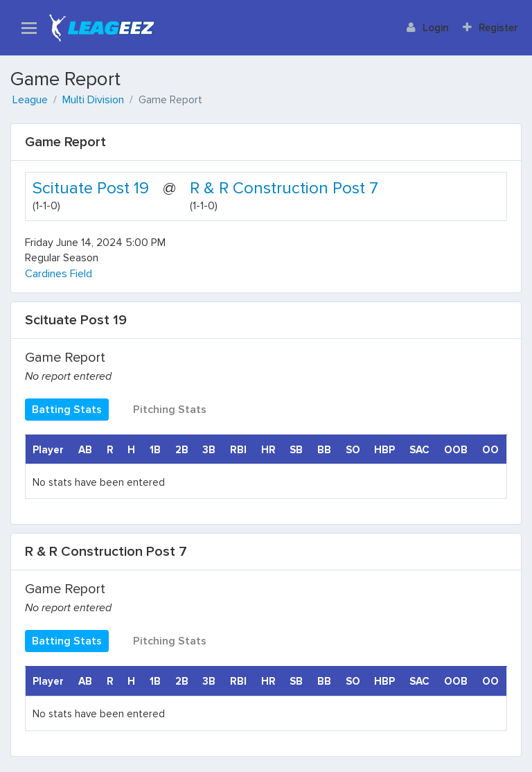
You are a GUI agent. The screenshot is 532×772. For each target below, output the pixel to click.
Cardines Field (59, 274)
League (30, 100)
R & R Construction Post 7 (284, 188)
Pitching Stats (170, 410)
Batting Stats (67, 410)
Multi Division (93, 100)
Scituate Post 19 (91, 188)
